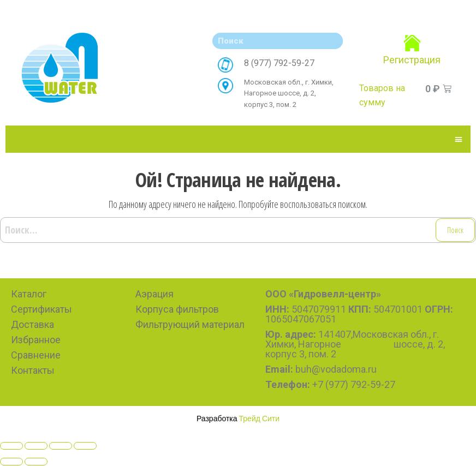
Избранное (36, 340)
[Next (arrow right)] (36, 462)
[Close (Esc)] (11, 446)
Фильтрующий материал (190, 324)
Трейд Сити (260, 418)
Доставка (32, 324)
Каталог (29, 294)
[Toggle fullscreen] (61, 446)
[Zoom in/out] (85, 446)
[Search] (332, 41)
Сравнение (36, 355)
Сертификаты (41, 309)
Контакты (33, 370)
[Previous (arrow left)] (11, 462)
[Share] (36, 446)
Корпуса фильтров (177, 309)
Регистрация (412, 60)
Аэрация (154, 294)
